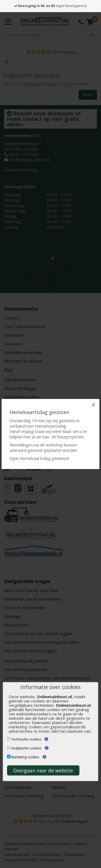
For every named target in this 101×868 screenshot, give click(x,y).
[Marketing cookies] (9, 757)
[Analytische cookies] (9, 748)
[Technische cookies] (9, 739)
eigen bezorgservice (51, 6)
